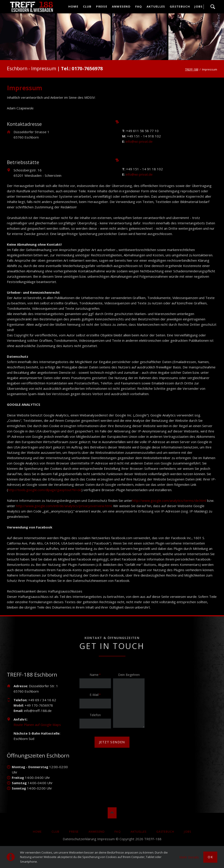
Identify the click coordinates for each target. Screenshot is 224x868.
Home (37, 832)
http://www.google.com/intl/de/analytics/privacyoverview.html (64, 506)
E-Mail (97, 695)
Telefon (95, 715)
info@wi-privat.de (139, 141)
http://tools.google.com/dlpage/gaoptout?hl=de (45, 490)
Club (56, 832)
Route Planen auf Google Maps (37, 725)
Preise (74, 832)
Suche (213, 7)
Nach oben (112, 813)
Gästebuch (165, 832)
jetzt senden (112, 742)
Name (97, 675)
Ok (210, 857)
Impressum (106, 839)
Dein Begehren (129, 675)
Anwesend (97, 832)
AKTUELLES (139, 832)
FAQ (118, 832)
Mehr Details (189, 857)
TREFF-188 (192, 69)
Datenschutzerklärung (80, 839)
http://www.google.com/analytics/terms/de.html (169, 500)
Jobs (188, 832)
